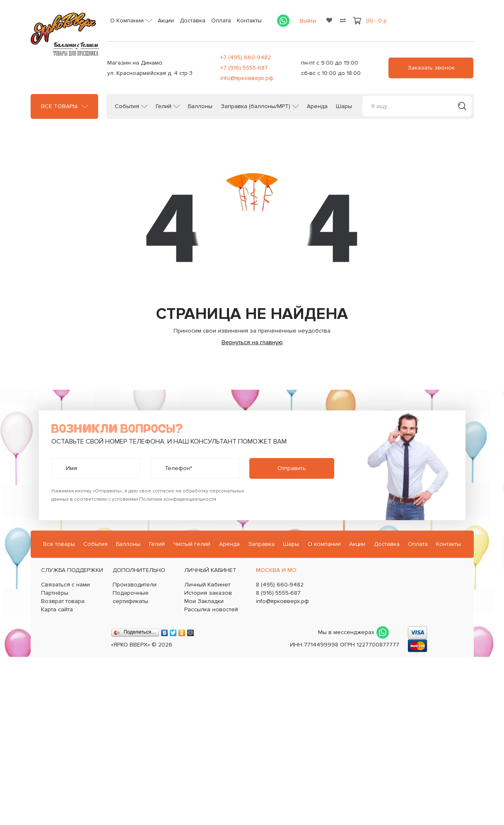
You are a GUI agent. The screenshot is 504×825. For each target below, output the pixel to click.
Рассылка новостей (211, 609)
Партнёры (55, 593)
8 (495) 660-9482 (280, 585)
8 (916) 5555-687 (278, 593)
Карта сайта (57, 609)
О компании (324, 544)
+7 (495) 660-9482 (246, 57)
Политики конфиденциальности (178, 499)
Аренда (317, 106)
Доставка (193, 21)
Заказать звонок (431, 68)
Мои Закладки (204, 601)
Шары (344, 106)
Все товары (59, 106)
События (127, 106)
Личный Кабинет (207, 585)
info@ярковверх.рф (247, 78)
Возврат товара (63, 601)
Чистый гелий (192, 544)
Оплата (221, 21)
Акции (166, 21)
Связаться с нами (65, 585)
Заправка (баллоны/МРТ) (256, 106)
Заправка (261, 544)
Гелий (164, 106)
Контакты (249, 21)
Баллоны (200, 106)
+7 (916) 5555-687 (244, 68)
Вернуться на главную (252, 342)
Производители (135, 585)
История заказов (208, 593)
